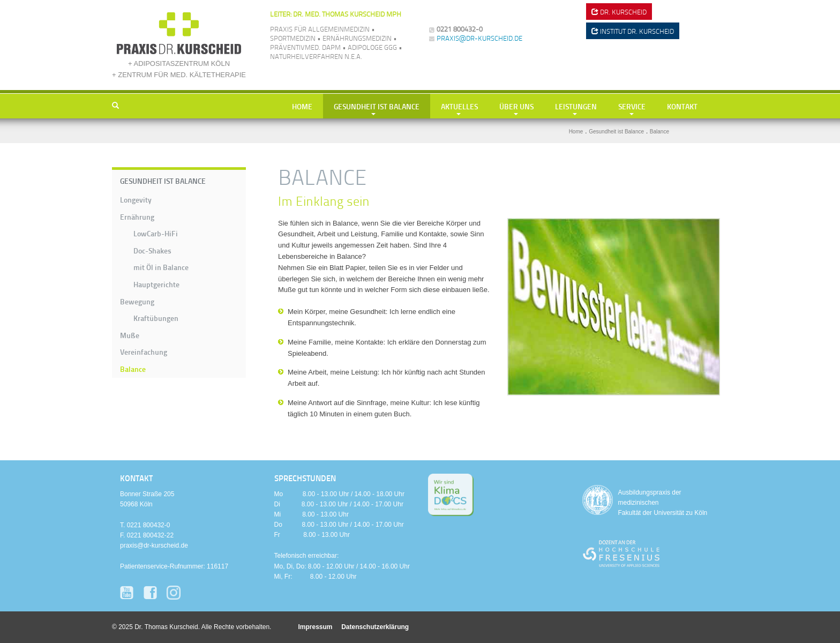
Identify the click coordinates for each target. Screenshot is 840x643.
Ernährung (137, 216)
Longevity (136, 199)
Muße (130, 335)
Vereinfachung (144, 352)
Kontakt (682, 106)
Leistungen (576, 106)
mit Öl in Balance (161, 267)
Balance (133, 369)
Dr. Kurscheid (619, 12)
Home (302, 106)
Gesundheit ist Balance (377, 106)
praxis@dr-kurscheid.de (479, 38)
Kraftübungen (156, 318)
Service (632, 106)
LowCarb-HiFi (156, 233)
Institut (633, 31)
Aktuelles (459, 106)
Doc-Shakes (152, 250)
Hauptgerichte (156, 284)
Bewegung (137, 301)
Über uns (516, 106)
